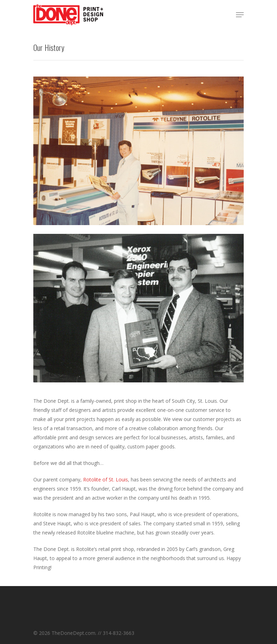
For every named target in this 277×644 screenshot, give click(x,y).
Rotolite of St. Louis (105, 479)
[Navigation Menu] (240, 15)
